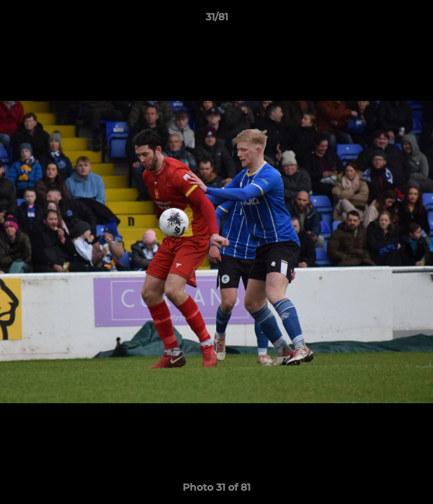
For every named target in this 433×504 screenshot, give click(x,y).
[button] (416, 20)
